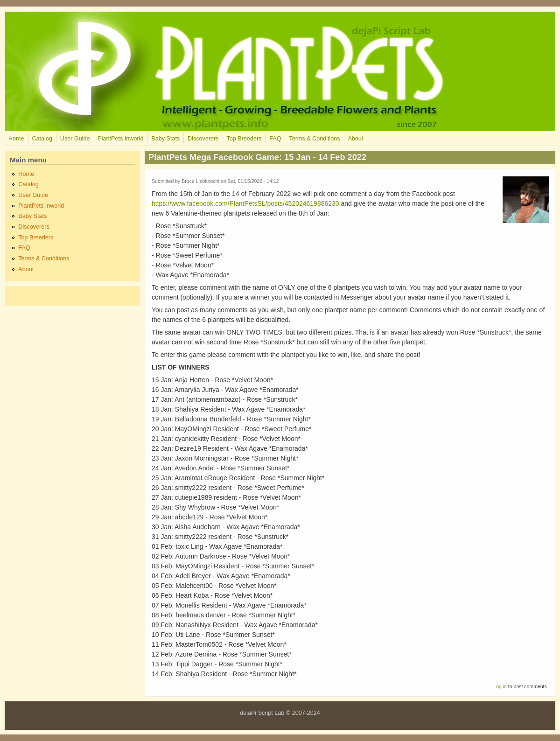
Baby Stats (165, 139)
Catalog (42, 139)
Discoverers (203, 139)
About (355, 139)
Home (16, 139)
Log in (500, 686)
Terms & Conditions (314, 139)
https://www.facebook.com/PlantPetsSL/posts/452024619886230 (245, 203)
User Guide (75, 139)
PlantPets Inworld (120, 139)
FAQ (275, 139)
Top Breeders (244, 139)
